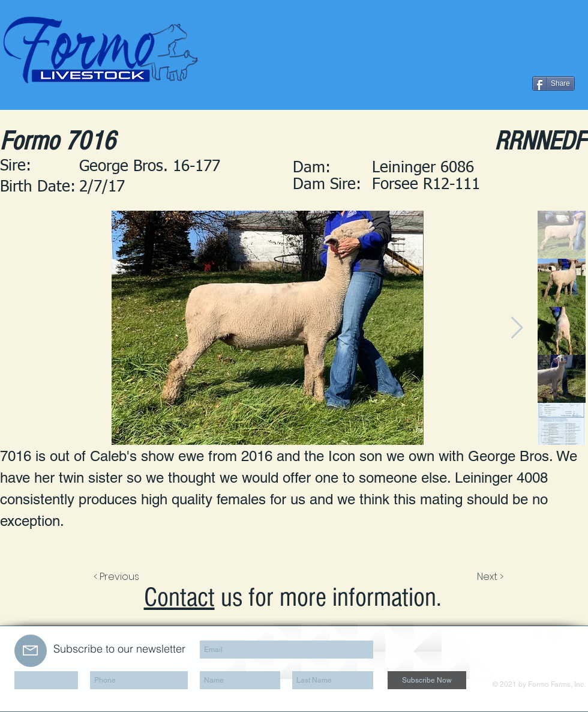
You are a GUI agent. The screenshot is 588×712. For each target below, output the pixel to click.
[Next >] (489, 577)
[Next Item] (517, 328)
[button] (479, 186)
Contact (179, 598)
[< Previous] (118, 577)
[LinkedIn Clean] (554, 635)
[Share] (553, 83)
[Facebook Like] (501, 83)
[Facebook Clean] (536, 635)
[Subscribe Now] (427, 680)
